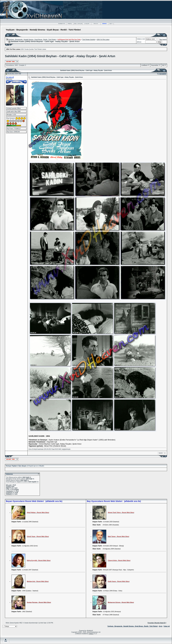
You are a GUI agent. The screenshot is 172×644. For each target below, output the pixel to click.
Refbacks (9, 494)
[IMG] (8, 488)
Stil (163, 65)
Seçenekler (155, 65)
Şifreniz (139, 42)
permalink (163, 74)
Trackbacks (10, 491)
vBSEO (91, 634)
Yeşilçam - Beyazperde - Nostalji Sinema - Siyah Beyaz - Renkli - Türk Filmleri (32, 40)
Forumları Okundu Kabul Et (156, 623)
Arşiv (161, 626)
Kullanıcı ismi (141, 39)
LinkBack (144, 65)
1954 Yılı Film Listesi (103, 40)
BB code (9, 485)
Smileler (9, 486)
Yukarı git (167, 626)
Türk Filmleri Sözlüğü (89, 40)
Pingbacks (9, 493)
